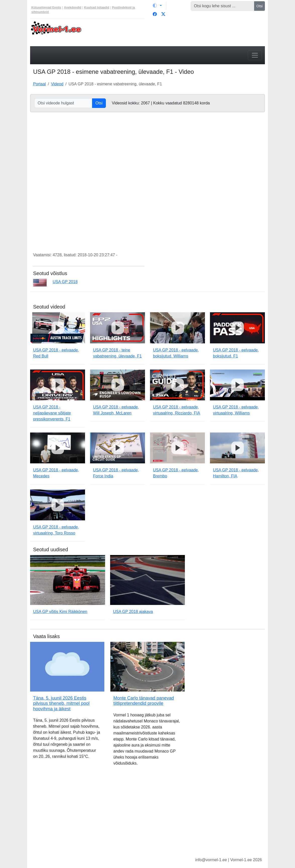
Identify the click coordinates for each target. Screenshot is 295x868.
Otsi (260, 6)
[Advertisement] (178, 32)
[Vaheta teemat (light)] (157, 6)
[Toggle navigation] (255, 55)
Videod (57, 84)
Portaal (40, 84)
